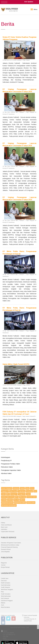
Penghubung (21, 491)
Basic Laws (4, 527)
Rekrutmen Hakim (7, 467)
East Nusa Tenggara (7, 601)
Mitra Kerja (23, 497)
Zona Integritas (5, 552)
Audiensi (10, 500)
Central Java (5, 578)
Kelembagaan (6, 457)
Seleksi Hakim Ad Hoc (8, 497)
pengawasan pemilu (7, 503)
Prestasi (4, 500)
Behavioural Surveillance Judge (10, 545)
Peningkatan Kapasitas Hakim (11, 470)
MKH (8, 494)
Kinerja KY (14, 494)
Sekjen (28, 494)
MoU (35, 491)
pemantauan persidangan (9, 505)
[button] (4, 2)
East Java (4, 581)
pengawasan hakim (20, 503)
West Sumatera (5, 607)
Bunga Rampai (5, 567)
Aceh (2, 605)
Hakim (3, 494)
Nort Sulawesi (5, 598)
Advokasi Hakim (6, 473)
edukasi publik (31, 503)
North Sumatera (6, 583)
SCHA (32, 488)
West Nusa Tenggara (7, 590)
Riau (2, 592)
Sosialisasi (29, 491)
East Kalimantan (6, 585)
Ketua (27, 488)
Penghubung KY (6, 461)
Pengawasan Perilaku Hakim (10, 464)
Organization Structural (8, 532)
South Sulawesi (5, 587)
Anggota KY (5, 491)
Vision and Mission (6, 525)
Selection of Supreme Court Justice (11, 543)
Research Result (6, 549)
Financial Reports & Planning (9, 547)
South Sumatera (6, 594)
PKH (17, 497)
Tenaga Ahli (22, 494)
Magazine (4, 563)
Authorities (4, 529)
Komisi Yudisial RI (7, 488)
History (3, 523)
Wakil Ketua (13, 491)
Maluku (3, 603)
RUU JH (16, 500)
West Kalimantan (6, 596)
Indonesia (16, 488)
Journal (3, 565)
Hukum (22, 488)
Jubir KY (22, 500)
